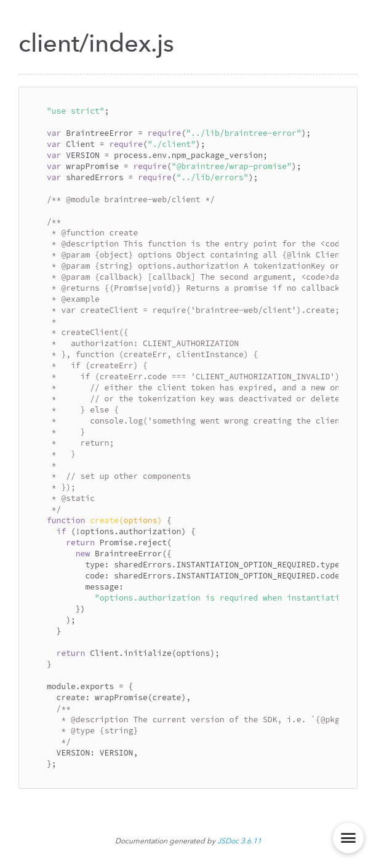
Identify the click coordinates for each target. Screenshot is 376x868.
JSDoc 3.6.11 (239, 841)
